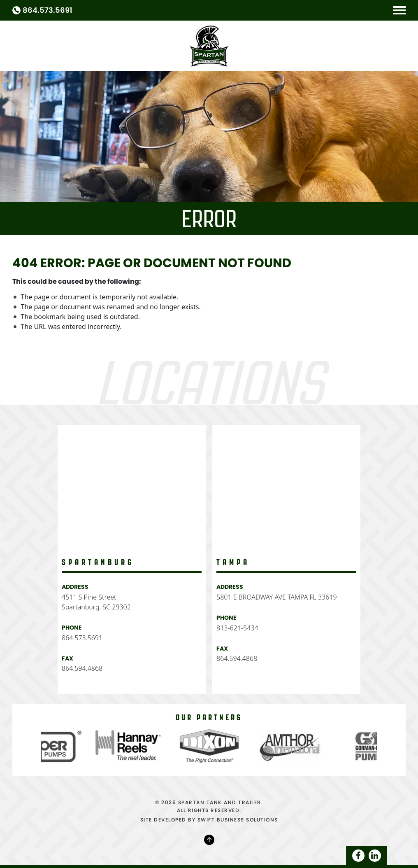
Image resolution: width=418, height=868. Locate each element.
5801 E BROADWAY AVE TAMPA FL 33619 (277, 597)
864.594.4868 (82, 668)
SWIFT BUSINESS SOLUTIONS (238, 820)
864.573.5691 (48, 10)
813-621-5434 (237, 628)
